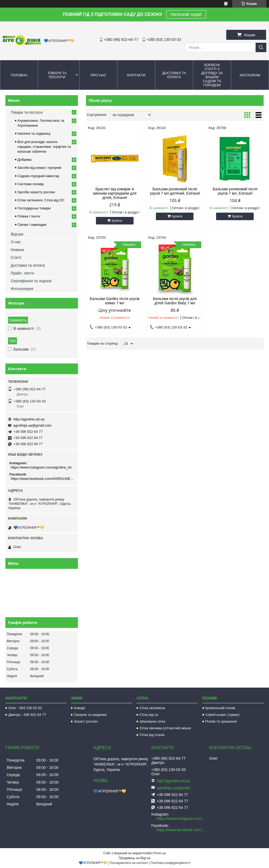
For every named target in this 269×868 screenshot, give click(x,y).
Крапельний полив (220, 708)
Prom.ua (159, 853)
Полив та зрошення (221, 721)
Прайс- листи (22, 273)
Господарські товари (34, 208)
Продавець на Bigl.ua (134, 858)
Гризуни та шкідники (90, 715)
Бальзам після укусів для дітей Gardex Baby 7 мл (175, 301)
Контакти (136, 75)
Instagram (250, 75)
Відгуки (17, 234)
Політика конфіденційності (170, 863)
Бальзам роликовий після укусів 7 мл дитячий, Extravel (175, 191)
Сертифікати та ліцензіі (31, 281)
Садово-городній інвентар (38, 176)
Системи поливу (31, 184)
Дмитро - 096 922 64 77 (27, 715)
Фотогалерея (22, 289)
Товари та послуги (57, 75)
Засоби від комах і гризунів (39, 168)
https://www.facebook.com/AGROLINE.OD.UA (42, 479)
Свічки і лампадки (32, 225)
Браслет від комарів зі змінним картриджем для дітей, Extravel (114, 193)
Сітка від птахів (152, 735)
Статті (16, 258)
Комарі (79, 708)
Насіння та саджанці (34, 133)
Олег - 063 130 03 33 (25, 708)
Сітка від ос (149, 715)
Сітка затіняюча (152, 708)
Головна (19, 75)
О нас (16, 242)
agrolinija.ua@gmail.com (32, 425)
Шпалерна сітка (152, 721)
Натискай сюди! (186, 14)
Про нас (98, 75)
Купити (117, 221)
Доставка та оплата (174, 75)
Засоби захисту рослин (36, 192)
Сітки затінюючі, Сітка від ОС (41, 200)
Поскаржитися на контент (129, 863)
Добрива (24, 160)
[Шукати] (261, 47)
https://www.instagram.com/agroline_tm (41, 467)
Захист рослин (86, 721)
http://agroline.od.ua (29, 419)
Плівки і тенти (29, 216)
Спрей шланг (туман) (222, 715)
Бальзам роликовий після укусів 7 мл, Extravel (235, 191)
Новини (17, 250)
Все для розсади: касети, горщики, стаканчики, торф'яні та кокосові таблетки (44, 147)
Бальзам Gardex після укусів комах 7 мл (115, 301)
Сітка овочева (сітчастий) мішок (165, 728)
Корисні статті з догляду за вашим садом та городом (212, 75)
